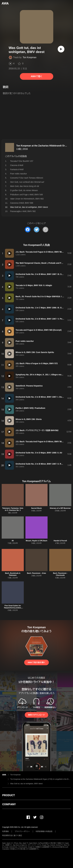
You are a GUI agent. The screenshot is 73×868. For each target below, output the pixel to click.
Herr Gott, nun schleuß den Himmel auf (27, 182)
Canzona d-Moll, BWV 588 (22, 203)
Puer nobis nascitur (18, 174)
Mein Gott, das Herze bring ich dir (25, 186)
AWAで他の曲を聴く (36, 662)
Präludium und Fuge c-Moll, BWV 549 (26, 195)
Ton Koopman (30, 57)
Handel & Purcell (60, 541)
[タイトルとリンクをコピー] (45, 230)
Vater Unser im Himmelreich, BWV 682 (27, 199)
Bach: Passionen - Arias (36, 573)
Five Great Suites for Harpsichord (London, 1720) (13, 608)
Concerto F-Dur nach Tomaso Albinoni (27, 178)
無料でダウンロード (36, 715)
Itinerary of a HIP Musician (60, 508)
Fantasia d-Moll (17, 169)
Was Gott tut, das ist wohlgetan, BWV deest (26, 784)
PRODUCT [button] (9, 795)
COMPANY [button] (9, 804)
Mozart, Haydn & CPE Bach (36, 541)
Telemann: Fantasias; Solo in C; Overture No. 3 (13, 509)
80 (13, 541)
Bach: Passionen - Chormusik (60, 574)
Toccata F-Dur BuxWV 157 (22, 161)
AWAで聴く (36, 76)
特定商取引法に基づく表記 (12, 836)
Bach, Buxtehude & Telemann (13, 574)
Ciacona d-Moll (17, 165)
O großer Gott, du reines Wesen (24, 190)
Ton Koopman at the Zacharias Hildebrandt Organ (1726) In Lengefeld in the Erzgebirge (41, 779)
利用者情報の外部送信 (44, 831)
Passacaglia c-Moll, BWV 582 (23, 211)
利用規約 (6, 831)
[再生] (61, 49)
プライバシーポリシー (22, 831)
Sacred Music (36, 508)
